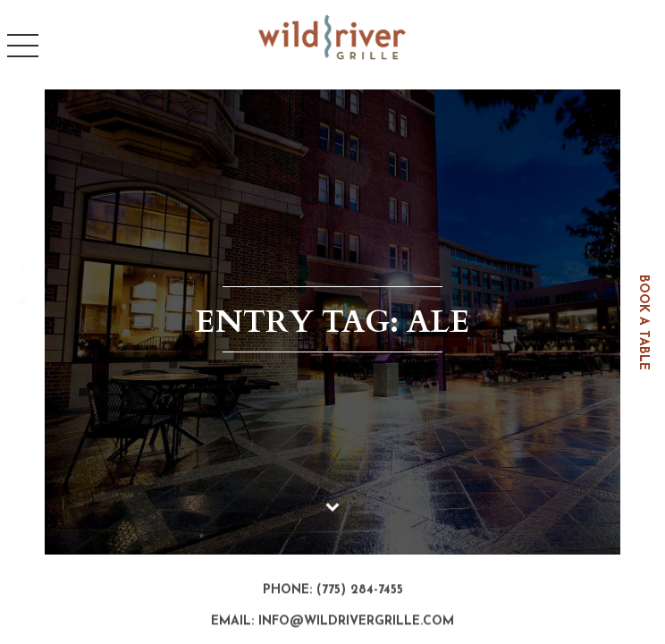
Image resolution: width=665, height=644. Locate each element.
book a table (643, 322)
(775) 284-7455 (360, 591)
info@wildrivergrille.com (356, 622)
